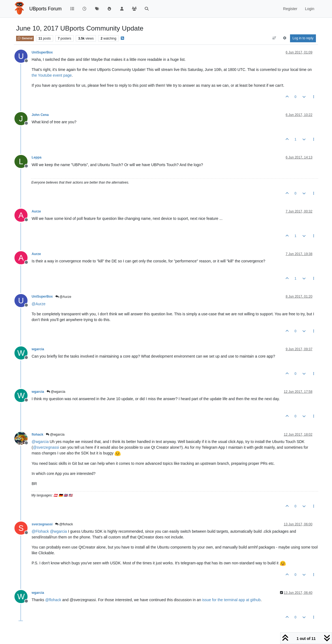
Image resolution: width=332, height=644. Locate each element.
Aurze (36, 211)
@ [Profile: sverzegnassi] (46, 447)
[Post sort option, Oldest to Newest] (274, 38)
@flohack (64, 524)
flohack (37, 435)
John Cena (40, 115)
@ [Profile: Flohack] (40, 531)
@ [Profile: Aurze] (39, 304)
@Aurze (63, 297)
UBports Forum (46, 9)
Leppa (37, 157)
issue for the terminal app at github (231, 600)
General (25, 38)
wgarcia (38, 349)
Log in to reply (303, 38)
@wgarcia (56, 392)
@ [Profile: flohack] (53, 600)
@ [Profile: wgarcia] (40, 442)
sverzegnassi (42, 524)
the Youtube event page (52, 75)
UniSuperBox (42, 52)
